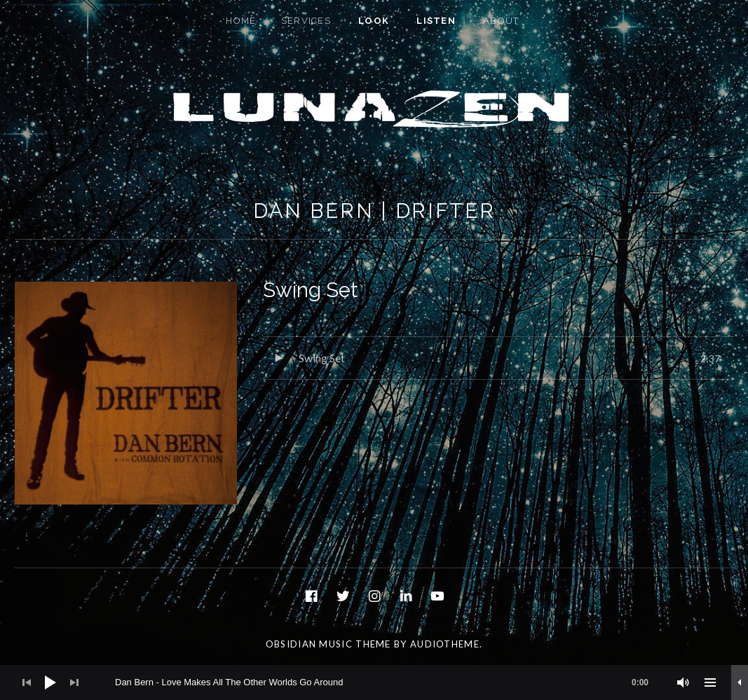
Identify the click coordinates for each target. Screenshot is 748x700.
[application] (374, 682)
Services (306, 21)
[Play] (50, 682)
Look (374, 21)
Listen (436, 21)
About (501, 21)
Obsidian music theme (328, 644)
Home (241, 21)
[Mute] (684, 682)
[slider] (389, 682)
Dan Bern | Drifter (374, 211)
